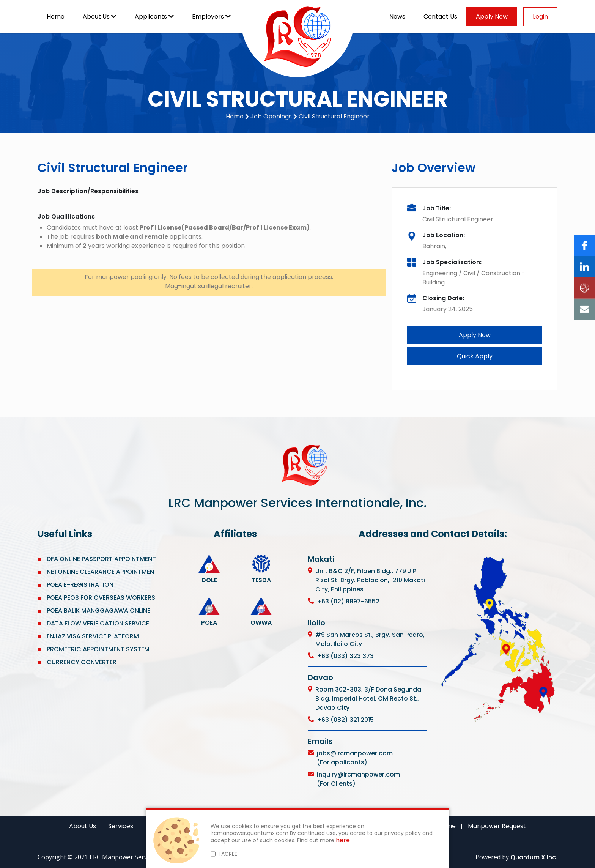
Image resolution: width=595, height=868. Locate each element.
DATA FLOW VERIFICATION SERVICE (98, 623)
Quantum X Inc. (534, 857)
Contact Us (440, 17)
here (343, 840)
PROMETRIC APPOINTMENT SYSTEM (98, 649)
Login (540, 17)
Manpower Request (497, 826)
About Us (100, 17)
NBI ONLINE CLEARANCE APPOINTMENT (102, 572)
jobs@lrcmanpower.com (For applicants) (355, 758)
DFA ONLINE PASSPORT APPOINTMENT (101, 559)
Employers (211, 17)
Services (121, 826)
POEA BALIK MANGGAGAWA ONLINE (98, 610)
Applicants (154, 17)
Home (56, 17)
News (397, 17)
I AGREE (228, 854)
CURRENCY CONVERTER (82, 662)
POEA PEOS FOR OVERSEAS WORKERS (101, 598)
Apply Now (492, 17)
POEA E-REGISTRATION (81, 585)
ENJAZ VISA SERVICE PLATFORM (93, 636)
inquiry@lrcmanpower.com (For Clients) (358, 779)
